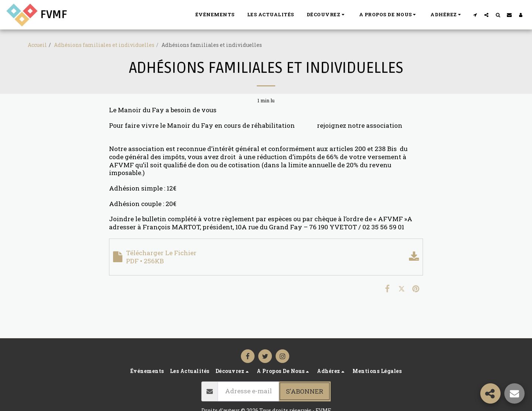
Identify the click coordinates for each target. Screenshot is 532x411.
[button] (327, 15)
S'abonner (305, 391)
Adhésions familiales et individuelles (104, 45)
